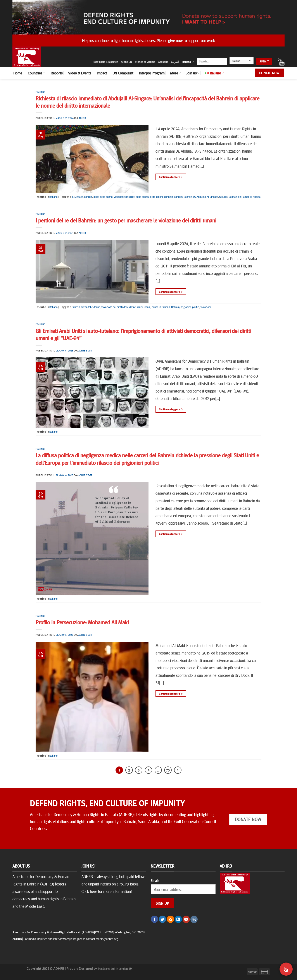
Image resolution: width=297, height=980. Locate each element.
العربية (175, 62)
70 (168, 770)
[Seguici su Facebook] (155, 919)
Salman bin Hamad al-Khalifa (245, 197)
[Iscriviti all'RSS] (170, 919)
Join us (193, 73)
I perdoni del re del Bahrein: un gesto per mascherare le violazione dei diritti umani (126, 220)
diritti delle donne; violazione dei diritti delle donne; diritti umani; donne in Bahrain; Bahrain (143, 197)
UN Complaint (123, 73)
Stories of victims (145, 62)
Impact (102, 73)
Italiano (188, 62)
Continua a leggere (171, 177)
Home (18, 73)
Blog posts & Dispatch (106, 62)
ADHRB (82, 118)
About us (163, 62)
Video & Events (80, 73)
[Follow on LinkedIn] (178, 919)
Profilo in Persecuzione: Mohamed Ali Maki (82, 622)
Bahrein (88, 197)
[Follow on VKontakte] (194, 919)
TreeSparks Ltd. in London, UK (115, 968)
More (175, 73)
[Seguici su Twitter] (163, 919)
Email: (155, 880)
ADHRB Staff (85, 350)
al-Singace (77, 197)
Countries (36, 73)
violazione (206, 307)
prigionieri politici (190, 307)
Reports (57, 73)
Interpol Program (152, 73)
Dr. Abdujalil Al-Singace (206, 197)
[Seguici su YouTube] (186, 919)
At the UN (126, 62)
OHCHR (223, 197)
